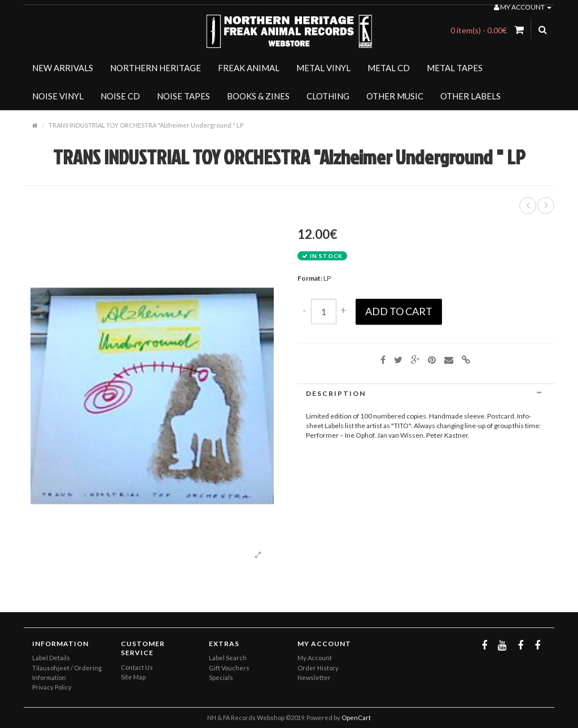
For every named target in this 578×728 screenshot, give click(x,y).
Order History (318, 668)
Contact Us (137, 667)
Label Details (51, 658)
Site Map (133, 677)
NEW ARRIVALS (63, 68)
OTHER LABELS (470, 96)
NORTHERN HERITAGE (156, 68)
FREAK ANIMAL (249, 68)
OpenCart (356, 718)
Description (426, 393)
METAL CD (389, 68)
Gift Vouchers (229, 668)
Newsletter (314, 677)
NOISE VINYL (58, 96)
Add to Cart (399, 311)
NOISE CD (120, 96)
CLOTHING (328, 96)
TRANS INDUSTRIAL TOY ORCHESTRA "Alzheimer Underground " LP (146, 125)
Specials (221, 677)
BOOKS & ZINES (258, 96)
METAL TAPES (455, 68)
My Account (315, 658)
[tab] (426, 393)
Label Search (228, 658)
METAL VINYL (323, 68)
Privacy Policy (52, 687)
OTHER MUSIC (395, 96)
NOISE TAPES (183, 96)
